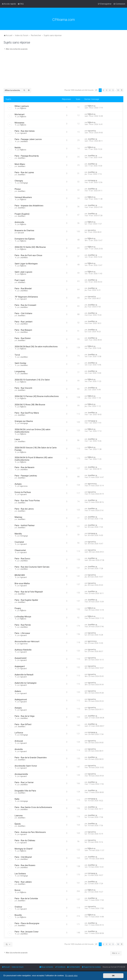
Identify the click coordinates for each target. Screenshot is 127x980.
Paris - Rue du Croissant (25, 305)
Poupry (18, 608)
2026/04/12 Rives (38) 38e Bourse (30, 405)
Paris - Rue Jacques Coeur (27, 932)
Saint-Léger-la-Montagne (26, 264)
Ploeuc (18, 189)
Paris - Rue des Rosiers (25, 865)
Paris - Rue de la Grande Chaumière (31, 757)
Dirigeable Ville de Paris (25, 791)
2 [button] (103, 90)
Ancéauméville (21, 774)
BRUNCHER (20, 575)
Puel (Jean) (20, 280)
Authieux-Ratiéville (23, 650)
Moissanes (19, 123)
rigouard (23, 133)
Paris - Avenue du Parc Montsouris (30, 832)
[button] (96, 90)
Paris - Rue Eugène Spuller (26, 600)
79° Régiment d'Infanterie (26, 297)
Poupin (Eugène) (22, 214)
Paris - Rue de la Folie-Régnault (29, 592)
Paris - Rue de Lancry (24, 509)
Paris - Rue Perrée (23, 625)
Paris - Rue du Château (25, 840)
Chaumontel (20, 550)
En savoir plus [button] (71, 976)
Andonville (19, 222)
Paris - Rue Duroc (22, 559)
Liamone (19, 816)
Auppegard (20, 666)
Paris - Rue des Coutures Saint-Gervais (32, 567)
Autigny (18, 484)
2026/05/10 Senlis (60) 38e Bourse (30, 247)
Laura (17, 439)
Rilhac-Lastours (22, 106)
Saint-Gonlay (20, 363)
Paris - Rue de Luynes (24, 172)
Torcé (17, 355)
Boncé (17, 890)
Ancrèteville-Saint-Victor (26, 766)
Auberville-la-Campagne (26, 683)
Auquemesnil (21, 658)
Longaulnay (20, 371)
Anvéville (19, 749)
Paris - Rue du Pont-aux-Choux (28, 255)
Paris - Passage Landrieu (26, 476)
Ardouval (19, 741)
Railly (17, 799)
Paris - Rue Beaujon (23, 330)
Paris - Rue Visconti (23, 388)
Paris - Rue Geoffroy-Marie (27, 413)
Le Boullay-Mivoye (23, 617)
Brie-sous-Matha (22, 583)
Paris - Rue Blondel (23, 288)
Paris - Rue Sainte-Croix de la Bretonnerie (33, 807)
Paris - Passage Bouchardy (27, 156)
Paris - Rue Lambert (24, 322)
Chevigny (19, 181)
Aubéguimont (21, 699)
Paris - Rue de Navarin (24, 467)
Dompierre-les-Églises (25, 239)
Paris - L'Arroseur (22, 633)
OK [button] (113, 976)
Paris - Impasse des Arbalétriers (29, 206)
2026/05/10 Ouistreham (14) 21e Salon (32, 380)
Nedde (18, 148)
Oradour (18, 907)
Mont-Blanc (20, 164)
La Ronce (19, 733)
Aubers (18, 691)
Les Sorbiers (20, 874)
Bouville (18, 915)
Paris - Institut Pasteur (25, 525)
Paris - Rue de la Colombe (26, 898)
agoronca (24, 486)
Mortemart (20, 114)
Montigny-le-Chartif (24, 849)
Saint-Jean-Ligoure (23, 272)
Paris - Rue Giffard (23, 724)
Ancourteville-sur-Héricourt (27, 641)
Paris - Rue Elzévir (23, 338)
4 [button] (110, 90)
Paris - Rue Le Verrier (24, 782)
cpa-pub (21, 233)
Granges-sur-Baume (24, 421)
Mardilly (18, 534)
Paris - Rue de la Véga (24, 716)
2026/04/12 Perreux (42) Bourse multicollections (37, 396)
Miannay (18, 517)
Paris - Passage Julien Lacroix (28, 139)
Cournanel (19, 542)
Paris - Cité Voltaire (23, 313)
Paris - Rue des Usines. (25, 131)
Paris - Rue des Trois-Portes (27, 500)
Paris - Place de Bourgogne (27, 923)
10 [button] (118, 90)
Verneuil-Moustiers (23, 197)
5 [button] (113, 90)
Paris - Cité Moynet (23, 857)
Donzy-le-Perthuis (23, 492)
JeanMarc (24, 141)
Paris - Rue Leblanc (23, 882)
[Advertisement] (63, 70)
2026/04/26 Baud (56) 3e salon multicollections (36, 346)
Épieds (18, 824)
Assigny (18, 708)
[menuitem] (21, 4)
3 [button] (107, 90)
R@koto (23, 108)
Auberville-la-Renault (24, 675)
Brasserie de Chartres (24, 230)
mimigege (24, 183)
